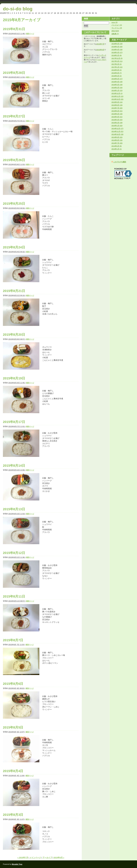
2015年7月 (100, 44)
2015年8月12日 (14, 553)
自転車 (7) (115, 34)
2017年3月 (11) (117, 61)
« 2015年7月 (23, 858)
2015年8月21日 (14, 291)
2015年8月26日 (14, 160)
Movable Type (17, 864)
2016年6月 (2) (117, 76)
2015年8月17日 (14, 422)
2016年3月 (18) (117, 85)
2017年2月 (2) (117, 64)
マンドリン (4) (117, 28)
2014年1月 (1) (117, 149)
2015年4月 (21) (117, 117)
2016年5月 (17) (117, 79)
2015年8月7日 (13, 640)
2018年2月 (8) (117, 55)
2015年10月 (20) (117, 99)
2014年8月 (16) (117, 140)
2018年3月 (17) (117, 52)
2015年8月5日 (13, 727)
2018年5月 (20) (117, 47)
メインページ (35, 858)
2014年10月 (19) (117, 134)
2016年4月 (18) (117, 82)
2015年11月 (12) (117, 96)
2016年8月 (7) (117, 73)
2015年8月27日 (14, 116)
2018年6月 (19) (117, 44)
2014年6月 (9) (117, 146)
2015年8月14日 (14, 466)
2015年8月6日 (13, 684)
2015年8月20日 (14, 335)
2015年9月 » (59, 858)
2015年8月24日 (14, 247)
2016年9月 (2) (117, 70)
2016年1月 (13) (117, 90)
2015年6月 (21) (117, 111)
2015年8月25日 (14, 204)
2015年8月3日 (13, 815)
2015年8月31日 (14, 29)
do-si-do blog (18, 9)
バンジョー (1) (117, 25)
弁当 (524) (115, 31)
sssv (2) (114, 22)
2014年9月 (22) (117, 137)
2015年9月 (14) (117, 102)
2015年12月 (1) (117, 93)
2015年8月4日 (13, 771)
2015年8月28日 (14, 73)
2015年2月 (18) (117, 123)
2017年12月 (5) (117, 58)
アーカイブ (47, 858)
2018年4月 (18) (117, 50)
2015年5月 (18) (117, 114)
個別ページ (30, 34)
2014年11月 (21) (117, 131)
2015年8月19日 (14, 378)
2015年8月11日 (14, 596)
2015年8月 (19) (117, 105)
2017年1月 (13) (117, 67)
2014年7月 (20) (117, 143)
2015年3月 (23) (117, 120)
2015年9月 (100, 50)
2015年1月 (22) (117, 126)
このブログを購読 (120, 162)
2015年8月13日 (14, 509)
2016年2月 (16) (117, 88)
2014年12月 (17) (117, 129)
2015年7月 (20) (117, 108)
